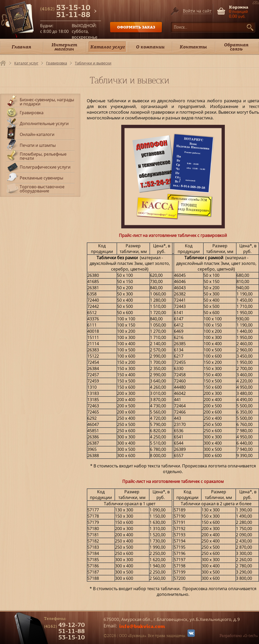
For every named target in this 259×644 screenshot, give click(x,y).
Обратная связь (236, 47)
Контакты (193, 47)
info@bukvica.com (142, 626)
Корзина (239, 7)
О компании (150, 47)
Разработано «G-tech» (239, 636)
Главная (21, 47)
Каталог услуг (108, 47)
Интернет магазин (64, 47)
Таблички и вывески (93, 63)
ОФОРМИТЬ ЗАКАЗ (136, 27)
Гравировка (57, 63)
